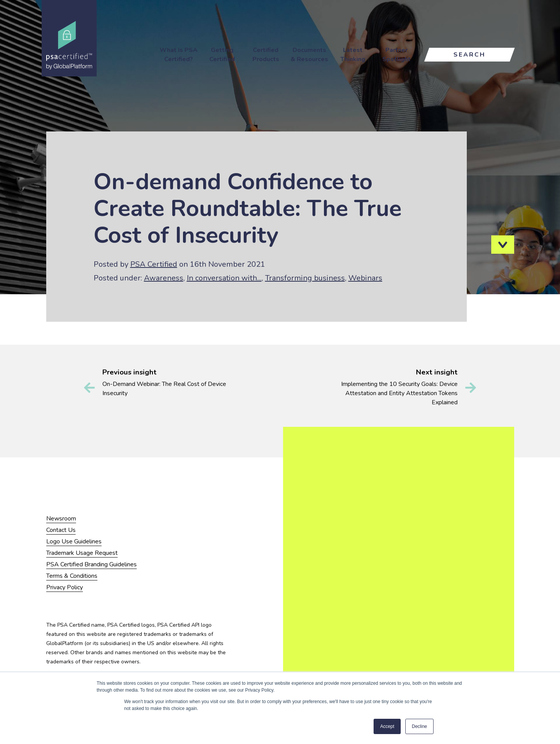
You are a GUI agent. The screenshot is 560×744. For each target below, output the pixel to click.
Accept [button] (387, 726)
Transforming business (305, 278)
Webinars (365, 278)
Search (469, 55)
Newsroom (61, 519)
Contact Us (61, 530)
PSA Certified (154, 264)
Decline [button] (419, 726)
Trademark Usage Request (82, 553)
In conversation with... (224, 278)
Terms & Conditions (72, 576)
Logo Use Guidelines (74, 541)
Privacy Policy (65, 587)
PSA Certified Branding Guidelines (91, 564)
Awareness (164, 278)
